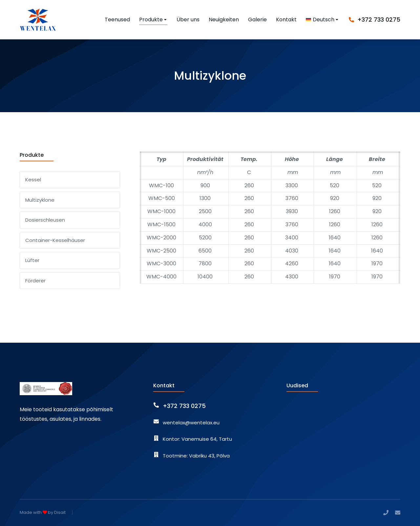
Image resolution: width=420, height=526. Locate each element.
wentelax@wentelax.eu (191, 423)
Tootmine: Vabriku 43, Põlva (196, 456)
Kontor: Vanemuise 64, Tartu (197, 439)
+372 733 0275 (379, 20)
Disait (60, 512)
